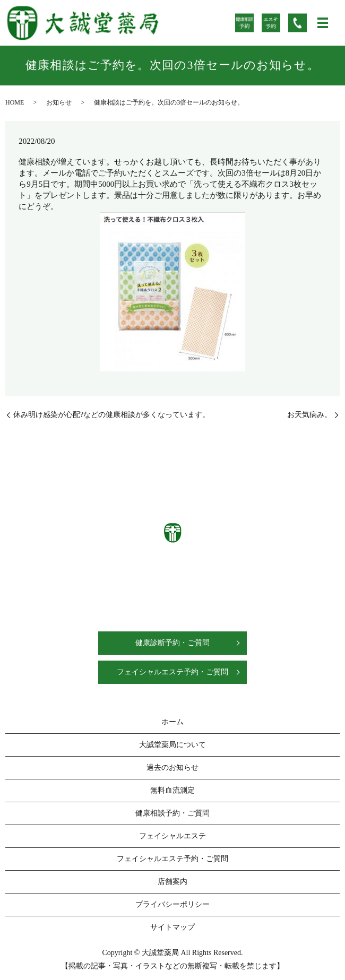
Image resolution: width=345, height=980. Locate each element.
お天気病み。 (309, 415)
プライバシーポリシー (172, 904)
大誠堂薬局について (172, 745)
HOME (15, 102)
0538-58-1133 (185, 576)
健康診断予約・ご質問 (172, 643)
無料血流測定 (172, 790)
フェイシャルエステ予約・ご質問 (172, 672)
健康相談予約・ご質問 (172, 813)
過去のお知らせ (172, 767)
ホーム (172, 722)
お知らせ (59, 102)
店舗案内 (172, 882)
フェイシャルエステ (172, 836)
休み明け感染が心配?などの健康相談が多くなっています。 (111, 415)
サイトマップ (172, 927)
